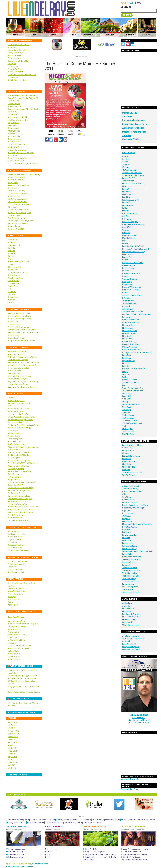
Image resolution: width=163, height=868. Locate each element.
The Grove (126, 412)
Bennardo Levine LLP (15, 139)
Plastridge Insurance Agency (18, 384)
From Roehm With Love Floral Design (136, 505)
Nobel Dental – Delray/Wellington (20, 499)
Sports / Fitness (63, 820)
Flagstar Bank (13, 286)
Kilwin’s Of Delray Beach (131, 456)
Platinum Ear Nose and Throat (19, 504)
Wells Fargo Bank (14, 245)
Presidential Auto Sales (133, 120)
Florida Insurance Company (18, 360)
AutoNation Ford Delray (133, 128)
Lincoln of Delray (14, 215)
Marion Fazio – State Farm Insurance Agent (24, 365)
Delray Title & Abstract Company (20, 376)
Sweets (117, 820)
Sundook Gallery (128, 622)
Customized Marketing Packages (19, 820)
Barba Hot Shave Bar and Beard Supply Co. (23, 624)
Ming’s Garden (127, 336)
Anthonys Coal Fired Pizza (132, 173)
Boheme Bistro (128, 194)
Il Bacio (125, 293)
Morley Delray (127, 521)
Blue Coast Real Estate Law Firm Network (23, 95)
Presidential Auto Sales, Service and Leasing (24, 174)
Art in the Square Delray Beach (133, 639)
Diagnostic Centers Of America (19, 466)
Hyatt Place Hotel (14, 56)
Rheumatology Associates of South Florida (24, 507)
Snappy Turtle (127, 554)
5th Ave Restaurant (129, 170)
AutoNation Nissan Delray (17, 199)
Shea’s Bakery (127, 464)
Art (40, 820)
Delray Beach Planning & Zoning (19, 319)
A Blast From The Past (130, 486)
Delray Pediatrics (14, 480)
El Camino (126, 260)
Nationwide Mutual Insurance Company (22, 387)
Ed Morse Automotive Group (18, 210)
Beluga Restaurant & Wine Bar (133, 184)
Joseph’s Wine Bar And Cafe (133, 312)
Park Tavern (126, 358)
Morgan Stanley (13, 531)
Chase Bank (12, 248)
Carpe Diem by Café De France (133, 224)
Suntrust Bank (13, 240)
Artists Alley (127, 641)
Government (32, 823)
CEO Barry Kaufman (139, 708)
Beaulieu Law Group (15, 147)
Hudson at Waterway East (132, 287)
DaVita (10, 406)
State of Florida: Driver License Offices (22, 330)
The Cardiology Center (16, 493)
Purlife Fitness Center (16, 594)
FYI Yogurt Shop (128, 451)
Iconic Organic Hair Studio (17, 635)
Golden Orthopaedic (15, 474)
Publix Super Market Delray (17, 564)
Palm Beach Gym (14, 600)
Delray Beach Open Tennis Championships (100, 854)
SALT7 (125, 377)
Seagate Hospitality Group (17, 80)
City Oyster (126, 159)
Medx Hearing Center (15, 439)
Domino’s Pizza (128, 254)
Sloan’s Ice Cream (129, 467)
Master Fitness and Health (17, 591)
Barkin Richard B (14, 128)
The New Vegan (128, 415)
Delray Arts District (129, 644)
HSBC (10, 289)
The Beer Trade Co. (129, 181)
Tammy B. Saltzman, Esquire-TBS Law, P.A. (23, 98)
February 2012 (13, 751)
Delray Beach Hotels (16, 857)
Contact (41, 823)
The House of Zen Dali (130, 576)
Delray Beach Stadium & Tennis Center (22, 583)
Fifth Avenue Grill (128, 265)
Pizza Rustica (127, 363)
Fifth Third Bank (13, 281)
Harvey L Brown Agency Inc (18, 379)
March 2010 (12, 768)
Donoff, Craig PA (14, 142)
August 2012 (12, 742)
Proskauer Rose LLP (15, 134)
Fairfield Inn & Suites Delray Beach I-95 (22, 75)
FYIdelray (125, 271)
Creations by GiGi (129, 500)
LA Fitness (12, 586)
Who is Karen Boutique (131, 592)
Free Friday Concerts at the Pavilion (136, 854)
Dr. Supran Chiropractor (16, 401)
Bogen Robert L (13, 123)
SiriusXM (127, 136)
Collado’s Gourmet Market (17, 561)
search (127, 15)
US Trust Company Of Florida (18, 262)
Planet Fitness (13, 605)
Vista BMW (127, 117)
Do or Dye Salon (13, 632)
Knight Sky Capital (14, 539)
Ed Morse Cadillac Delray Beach (19, 204)
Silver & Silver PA (14, 104)
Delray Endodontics (15, 518)
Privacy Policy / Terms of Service (20, 866)
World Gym (12, 597)
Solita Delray (127, 399)
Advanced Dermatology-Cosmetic (20, 420)
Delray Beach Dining (16, 852)
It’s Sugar (126, 453)
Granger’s (126, 276)
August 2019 (12, 722)
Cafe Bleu (126, 216)
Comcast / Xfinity (130, 139)
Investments (151, 820)
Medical (124, 820)
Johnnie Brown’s (128, 309)
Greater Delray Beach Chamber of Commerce (24, 332)
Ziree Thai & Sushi (129, 434)
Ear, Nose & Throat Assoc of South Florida (23, 425)
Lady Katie (126, 519)
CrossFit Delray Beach (16, 589)
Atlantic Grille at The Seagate (133, 175)
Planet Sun (126, 538)
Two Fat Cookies (129, 475)
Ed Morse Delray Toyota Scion (19, 194)
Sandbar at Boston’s (130, 380)
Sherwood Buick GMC (16, 229)
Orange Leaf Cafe (129, 461)
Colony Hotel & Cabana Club (18, 61)
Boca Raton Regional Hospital (19, 403)
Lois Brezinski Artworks (131, 614)
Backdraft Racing (14, 226)
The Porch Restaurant (130, 421)
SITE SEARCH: (127, 7)
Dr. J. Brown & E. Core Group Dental (21, 510)
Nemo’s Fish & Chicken (131, 344)
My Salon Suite (13, 651)
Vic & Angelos (127, 429)
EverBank (11, 302)
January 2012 (12, 754)
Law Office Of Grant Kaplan (18, 120)
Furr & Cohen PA (14, 114)
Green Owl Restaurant (130, 279)
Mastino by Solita (129, 325)
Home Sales (75, 820)
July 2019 (11, 725)
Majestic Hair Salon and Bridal (19, 648)
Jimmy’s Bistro (128, 306)
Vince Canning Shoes (130, 587)
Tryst (124, 426)
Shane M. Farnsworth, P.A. (17, 158)
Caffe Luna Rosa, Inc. (130, 222)
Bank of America (14, 275)
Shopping (52, 820)
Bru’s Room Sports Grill (131, 200)
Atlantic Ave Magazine (131, 636)
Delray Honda (12, 188)
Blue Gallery (127, 611)
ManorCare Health (14, 433)
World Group (12, 542)
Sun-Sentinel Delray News (22, 712)
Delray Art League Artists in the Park (136, 849)
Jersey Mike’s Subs (129, 303)
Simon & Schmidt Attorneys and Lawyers (23, 164)
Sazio (124, 385)
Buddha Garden (128, 203)
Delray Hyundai (13, 183)
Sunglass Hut (127, 565)
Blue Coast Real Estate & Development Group (139, 713)
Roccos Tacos (129, 152)
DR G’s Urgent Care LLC (16, 441)
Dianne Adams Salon (15, 629)
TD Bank (11, 264)
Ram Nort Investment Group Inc (19, 550)
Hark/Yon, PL (12, 125)
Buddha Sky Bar (128, 205)
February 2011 (13, 762)
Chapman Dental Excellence (18, 520)
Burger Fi (125, 211)
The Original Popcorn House (132, 472)
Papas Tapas (127, 355)
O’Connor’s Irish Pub (130, 347)
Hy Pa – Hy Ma (128, 513)
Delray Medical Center (16, 411)
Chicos (125, 494)
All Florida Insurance (15, 371)
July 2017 (11, 728)
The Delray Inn (13, 67)
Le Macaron (127, 459)
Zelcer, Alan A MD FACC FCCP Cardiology (23, 463)
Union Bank (12, 300)
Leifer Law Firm (13, 101)
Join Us (48, 823)
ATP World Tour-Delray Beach (95, 852)
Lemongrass (127, 317)
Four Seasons (13, 77)
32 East (125, 162)
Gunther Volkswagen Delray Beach (20, 221)
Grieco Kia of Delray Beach (17, 202)
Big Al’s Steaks (128, 186)
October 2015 (13, 737)
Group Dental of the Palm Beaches (20, 512)
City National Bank (14, 267)
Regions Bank (13, 270)
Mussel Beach (127, 339)
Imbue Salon (12, 637)
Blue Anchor (127, 192)
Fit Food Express (128, 268)
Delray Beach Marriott (16, 72)
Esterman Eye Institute (16, 469)
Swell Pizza (127, 407)
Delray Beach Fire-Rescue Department (21, 341)
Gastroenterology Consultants (19, 496)
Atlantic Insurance (14, 354)
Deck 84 (125, 244)
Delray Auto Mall (14, 196)
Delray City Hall (13, 335)
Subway (125, 402)
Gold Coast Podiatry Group (18, 422)
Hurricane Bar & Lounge (131, 290)
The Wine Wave (128, 589)
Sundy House (12, 47)
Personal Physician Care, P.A (18, 414)
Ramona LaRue (128, 543)
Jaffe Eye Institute (14, 477)
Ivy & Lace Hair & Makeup (17, 640)
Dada (124, 241)
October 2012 (13, 740)
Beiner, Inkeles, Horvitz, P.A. (18, 117)
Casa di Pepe (127, 227)
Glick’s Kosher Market (16, 570)
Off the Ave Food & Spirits (132, 350)
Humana (11, 398)
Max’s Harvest (127, 328)
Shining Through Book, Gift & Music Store (137, 551)
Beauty (17, 823)
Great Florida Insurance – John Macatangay (24, 362)
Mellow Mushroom (129, 333)
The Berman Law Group (16, 144)
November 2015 (13, 734)
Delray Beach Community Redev (19, 316)
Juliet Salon (12, 643)
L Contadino (127, 298)
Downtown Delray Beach (131, 650)
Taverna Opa (127, 410)
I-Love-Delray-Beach (19, 699)
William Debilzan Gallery (131, 625)
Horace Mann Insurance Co (18, 352)
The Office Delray (128, 418)
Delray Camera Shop (130, 502)
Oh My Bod (126, 530)
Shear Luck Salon (14, 659)
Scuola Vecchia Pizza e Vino (133, 388)
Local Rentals (86, 820)
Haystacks (126, 510)
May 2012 (11, 745)
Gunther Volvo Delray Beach (18, 223)
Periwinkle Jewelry (129, 535)
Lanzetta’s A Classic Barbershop (20, 646)
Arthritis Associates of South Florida (21, 417)
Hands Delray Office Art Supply (133, 508)
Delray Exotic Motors (15, 180)
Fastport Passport (14, 324)
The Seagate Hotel (14, 58)
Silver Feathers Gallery (130, 617)
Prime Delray (127, 366)
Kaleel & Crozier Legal (16, 161)
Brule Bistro (127, 197)
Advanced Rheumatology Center (19, 471)
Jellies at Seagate (129, 301)
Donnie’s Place (128, 257)
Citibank (11, 256)
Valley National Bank (15, 278)
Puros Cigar (127, 541)
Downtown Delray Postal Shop (19, 313)
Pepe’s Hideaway (128, 361)
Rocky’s (125, 372)
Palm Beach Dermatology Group (19, 461)
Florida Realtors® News (22, 666)
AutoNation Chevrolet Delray (18, 185)
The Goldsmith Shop (130, 573)
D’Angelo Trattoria (129, 238)
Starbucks (126, 470)
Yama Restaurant (128, 432)
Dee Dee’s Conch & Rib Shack (133, 246)
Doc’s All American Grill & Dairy (133, 252)
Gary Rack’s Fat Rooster (131, 273)
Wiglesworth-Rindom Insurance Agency (22, 357)
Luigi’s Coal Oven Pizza (131, 323)
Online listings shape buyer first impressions (24, 692)
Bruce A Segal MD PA (15, 485)
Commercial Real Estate (130, 779)
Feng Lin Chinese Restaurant (133, 263)
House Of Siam (128, 284)
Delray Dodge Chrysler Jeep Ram (19, 213)
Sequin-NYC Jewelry (130, 549)
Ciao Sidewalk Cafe (130, 235)
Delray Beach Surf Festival (133, 852)
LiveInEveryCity (71, 823)
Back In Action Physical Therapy (19, 428)
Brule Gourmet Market (16, 572)
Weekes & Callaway (15, 373)
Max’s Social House (130, 331)
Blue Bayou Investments (16, 545)
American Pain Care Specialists (19, 491)
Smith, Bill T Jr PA (14, 136)
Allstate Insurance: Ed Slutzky (19, 368)
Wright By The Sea (14, 69)
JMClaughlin (127, 516)
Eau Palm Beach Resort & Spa (19, 45)
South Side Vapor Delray (131, 560)
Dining (35, 820)
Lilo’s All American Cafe (131, 320)
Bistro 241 (126, 189)
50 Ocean (126, 167)
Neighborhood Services (16, 338)
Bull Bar (125, 208)
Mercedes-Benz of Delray (134, 132)
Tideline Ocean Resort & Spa (18, 50)
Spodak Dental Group (15, 515)
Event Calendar (96, 823)
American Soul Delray (130, 489)
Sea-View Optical (14, 458)
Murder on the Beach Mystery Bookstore (137, 524)
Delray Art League (129, 619)
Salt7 (49, 857)
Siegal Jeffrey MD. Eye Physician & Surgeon (23, 447)
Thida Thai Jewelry (129, 579)
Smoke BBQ (127, 396)
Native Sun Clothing (130, 527)
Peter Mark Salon (14, 654)
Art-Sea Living (127, 603)
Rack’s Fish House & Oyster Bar (134, 369)
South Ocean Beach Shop (132, 557)
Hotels (23, 823)
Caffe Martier (127, 219)
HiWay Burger (127, 282)
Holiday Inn (12, 64)
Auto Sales (132, 820)
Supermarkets (108, 820)
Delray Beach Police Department (19, 327)
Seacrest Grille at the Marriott (133, 391)
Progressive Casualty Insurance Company (23, 382)
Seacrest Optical (14, 436)
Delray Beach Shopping (17, 854)
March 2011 (12, 760)
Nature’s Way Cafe (129, 342)
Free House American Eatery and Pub (136, 249)
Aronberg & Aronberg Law (17, 150)
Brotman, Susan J (14, 106)
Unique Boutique (128, 584)
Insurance (141, 820)
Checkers (126, 230)
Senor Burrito (127, 393)
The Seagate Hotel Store (131, 570)
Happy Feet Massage (16, 617)
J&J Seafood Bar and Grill (132, 295)
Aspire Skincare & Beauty (17, 621)
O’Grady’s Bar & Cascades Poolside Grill (137, 353)
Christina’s (126, 233)
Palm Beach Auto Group (16, 218)
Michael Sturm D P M (15, 450)
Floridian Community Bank (17, 273)
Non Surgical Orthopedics (17, 444)
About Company (58, 823)
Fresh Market (12, 567)
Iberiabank (11, 251)
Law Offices (97, 820)
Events (45, 820)
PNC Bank (11, 243)
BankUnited (12, 253)
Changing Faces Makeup (17, 626)
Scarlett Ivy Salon (14, 657)
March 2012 (12, 748)
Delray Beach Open (92, 849)
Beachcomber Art (129, 609)
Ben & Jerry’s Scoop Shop (132, 445)
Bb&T (10, 259)
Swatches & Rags (129, 562)
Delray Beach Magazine (131, 647)
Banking (10, 823)
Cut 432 (125, 156)
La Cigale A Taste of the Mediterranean (137, 314)
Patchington (127, 532)
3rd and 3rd (126, 164)
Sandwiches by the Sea (131, 382)
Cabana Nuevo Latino (130, 214)
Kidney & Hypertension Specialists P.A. (22, 482)
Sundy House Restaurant (131, 404)
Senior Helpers (13, 431)
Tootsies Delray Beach (130, 581)
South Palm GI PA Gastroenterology (21, 488)
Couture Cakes (128, 448)
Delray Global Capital (15, 537)
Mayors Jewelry (130, 113)
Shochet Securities (15, 548)
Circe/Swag (127, 497)
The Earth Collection (130, 568)
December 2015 (13, 731)
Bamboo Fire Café (129, 178)
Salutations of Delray (130, 546)
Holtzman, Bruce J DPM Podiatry (20, 452)
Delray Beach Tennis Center (135, 124)
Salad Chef (126, 374)
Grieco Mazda (13, 207)
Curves (10, 602)
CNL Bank (11, 294)
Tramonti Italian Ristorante (132, 423)
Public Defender (13, 322)
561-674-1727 (139, 710)
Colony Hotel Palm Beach (17, 53)
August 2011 (12, 757)
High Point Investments (16, 534)
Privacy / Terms (83, 823)
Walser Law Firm (14, 131)
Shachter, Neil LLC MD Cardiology (20, 455)
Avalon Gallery (127, 606)
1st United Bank (13, 283)
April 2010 (11, 765)
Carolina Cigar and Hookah (132, 491)
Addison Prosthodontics (17, 501)
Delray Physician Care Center (18, 409)
